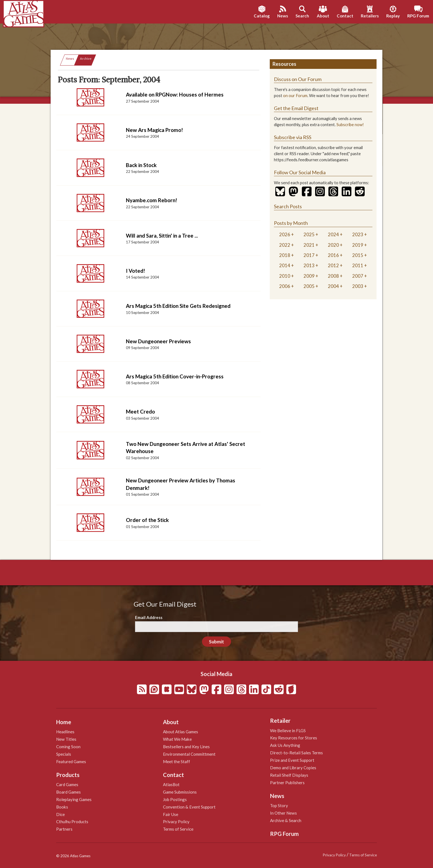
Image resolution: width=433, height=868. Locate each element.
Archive (86, 59)
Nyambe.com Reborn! (151, 200)
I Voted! (135, 271)
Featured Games (71, 762)
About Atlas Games (181, 732)
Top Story (279, 805)
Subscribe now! (350, 125)
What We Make (177, 739)
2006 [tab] (285, 286)
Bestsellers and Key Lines (186, 747)
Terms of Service (178, 829)
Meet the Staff (177, 762)
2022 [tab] (285, 245)
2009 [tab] (309, 276)
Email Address (149, 617)
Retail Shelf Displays (289, 775)
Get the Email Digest (296, 108)
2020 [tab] (333, 245)
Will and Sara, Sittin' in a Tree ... (162, 236)
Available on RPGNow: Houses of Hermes (175, 94)
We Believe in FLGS (288, 731)
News (70, 59)
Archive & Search (286, 820)
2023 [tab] (358, 234)
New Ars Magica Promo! (154, 130)
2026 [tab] (285, 234)
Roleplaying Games (74, 799)
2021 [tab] (309, 245)
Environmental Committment (189, 754)
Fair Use (171, 814)
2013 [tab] (309, 265)
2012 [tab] (333, 265)
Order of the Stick (147, 520)
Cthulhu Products (72, 822)
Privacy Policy (176, 822)
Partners (64, 829)
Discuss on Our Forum (298, 79)
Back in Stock (141, 165)
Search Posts (288, 206)
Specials (64, 754)
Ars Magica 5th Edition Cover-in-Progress (175, 376)
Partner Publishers (287, 783)
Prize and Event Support (292, 760)
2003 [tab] (358, 286)
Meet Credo (140, 411)
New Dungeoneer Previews (158, 341)
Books (62, 807)
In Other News (283, 813)
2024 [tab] (333, 234)
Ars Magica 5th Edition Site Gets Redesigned (178, 306)
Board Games (68, 792)
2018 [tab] (285, 255)
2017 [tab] (309, 255)
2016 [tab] (333, 255)
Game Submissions (180, 792)
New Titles (66, 739)
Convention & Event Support (189, 807)
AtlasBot (171, 784)
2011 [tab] (358, 265)
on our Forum (295, 96)
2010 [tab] (285, 276)
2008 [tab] (333, 276)
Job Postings (175, 799)
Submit (216, 642)
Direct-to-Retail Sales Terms (296, 753)
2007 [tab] (358, 276)
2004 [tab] (333, 286)
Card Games (67, 784)
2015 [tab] (358, 255)
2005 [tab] (309, 286)
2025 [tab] (309, 234)
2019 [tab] (358, 245)
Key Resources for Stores (294, 738)
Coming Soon (68, 747)
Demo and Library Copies (293, 768)
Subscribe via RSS (293, 137)
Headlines (65, 732)
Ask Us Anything (285, 745)
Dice (60, 814)
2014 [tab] (285, 265)
